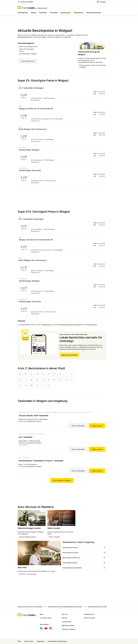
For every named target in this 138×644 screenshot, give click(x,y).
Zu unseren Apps (46, 618)
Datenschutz (29, 641)
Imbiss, (21, 457)
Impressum (40, 641)
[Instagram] (51, 628)
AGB (19, 641)
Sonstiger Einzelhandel (84, 412)
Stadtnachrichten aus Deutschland (30, 607)
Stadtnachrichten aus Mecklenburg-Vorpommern (63, 607)
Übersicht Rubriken (69, 629)
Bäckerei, (21, 434)
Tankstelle (26, 457)
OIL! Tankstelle (40, 434)
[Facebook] (41, 628)
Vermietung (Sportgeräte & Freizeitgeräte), (31, 412)
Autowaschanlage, (65, 412)
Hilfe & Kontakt (89, 618)
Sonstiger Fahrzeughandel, (52, 412)
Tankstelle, (74, 412)
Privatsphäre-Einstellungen (57, 641)
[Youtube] (46, 628)
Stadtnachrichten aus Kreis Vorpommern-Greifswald (104, 607)
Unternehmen (67, 622)
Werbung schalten (68, 625)
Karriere (65, 618)
